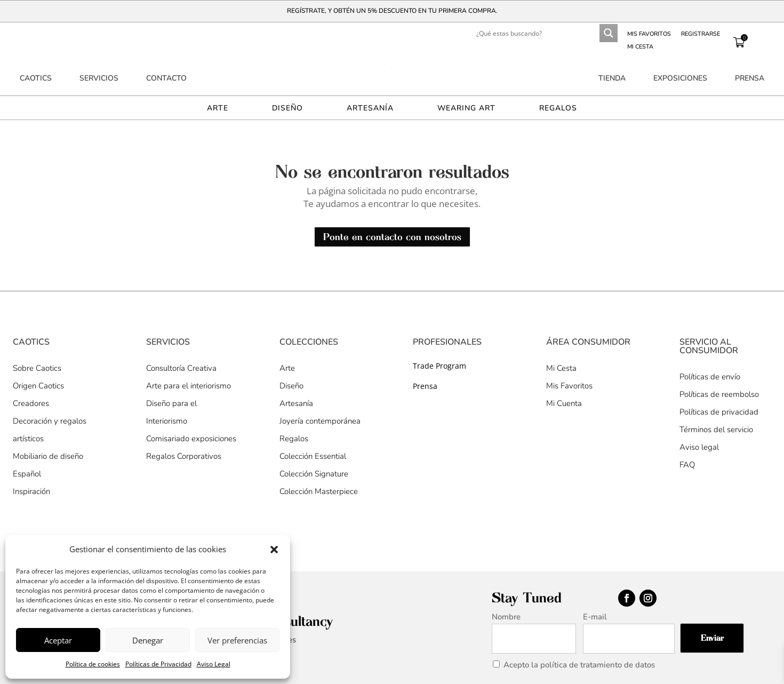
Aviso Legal (214, 664)
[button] (274, 550)
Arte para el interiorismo (189, 386)
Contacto (166, 79)
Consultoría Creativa (181, 368)
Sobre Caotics (37, 368)
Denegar (148, 640)
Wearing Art (466, 109)
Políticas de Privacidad (158, 664)
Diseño (287, 109)
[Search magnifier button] (609, 33)
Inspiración (31, 491)
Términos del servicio (716, 430)
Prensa (750, 79)
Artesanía (370, 109)
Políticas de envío (710, 377)
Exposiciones (680, 79)
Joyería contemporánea (320, 421)
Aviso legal (699, 447)
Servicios (99, 79)
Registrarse (701, 34)
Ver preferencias (237, 640)
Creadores (31, 403)
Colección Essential (313, 456)
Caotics (36, 79)
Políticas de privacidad (719, 412)
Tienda (612, 79)
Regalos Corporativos (184, 456)
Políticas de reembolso (719, 394)
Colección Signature (314, 474)
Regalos (558, 109)
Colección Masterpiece (319, 491)
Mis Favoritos (569, 386)
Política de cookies (93, 664)
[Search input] (526, 33)
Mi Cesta (640, 47)
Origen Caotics (38, 386)
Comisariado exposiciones (191, 439)
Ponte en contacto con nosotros (392, 237)
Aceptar (58, 640)
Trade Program (439, 366)
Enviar (712, 638)
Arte (218, 109)
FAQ (687, 465)
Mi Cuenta (564, 403)
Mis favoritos (649, 34)
